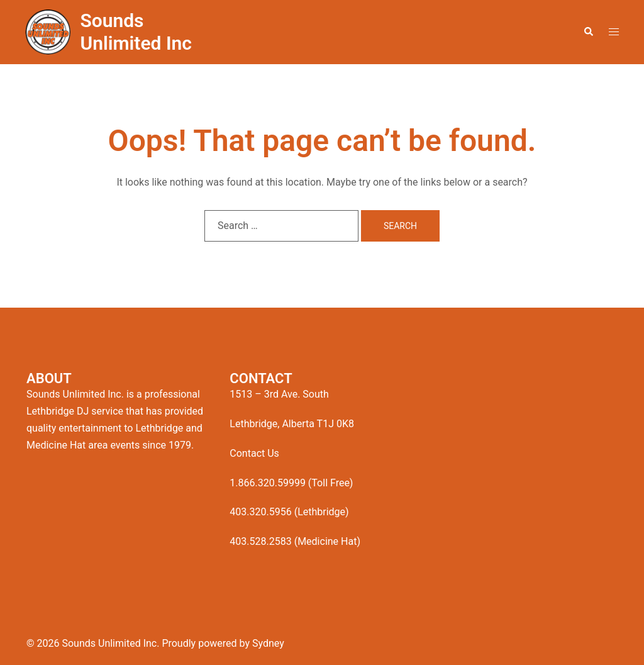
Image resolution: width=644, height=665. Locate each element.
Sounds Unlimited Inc (136, 32)
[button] (588, 32)
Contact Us (254, 453)
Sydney (268, 643)
